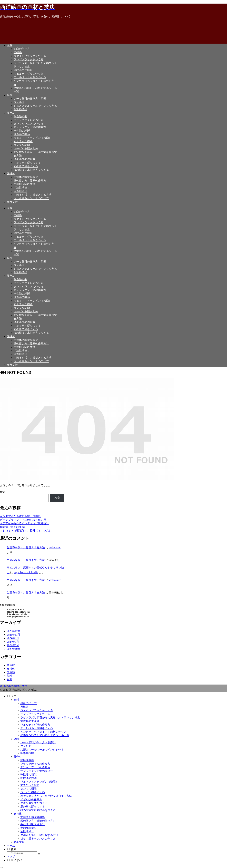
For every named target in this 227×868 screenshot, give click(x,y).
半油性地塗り (28, 828)
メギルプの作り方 (31, 799)
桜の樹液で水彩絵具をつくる (38, 810)
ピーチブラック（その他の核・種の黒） (24, 520)
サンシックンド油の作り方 (37, 771)
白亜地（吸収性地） (33, 824)
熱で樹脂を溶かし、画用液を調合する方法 (46, 796)
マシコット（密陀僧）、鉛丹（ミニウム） (26, 530)
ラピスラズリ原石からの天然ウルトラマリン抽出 (50, 718)
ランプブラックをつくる (35, 714)
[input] (22, 853)
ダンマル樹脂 (28, 789)
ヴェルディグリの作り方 (35, 725)
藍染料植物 (27, 753)
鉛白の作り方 (28, 703)
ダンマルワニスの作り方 (35, 767)
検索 (3, 492)
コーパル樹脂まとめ (33, 792)
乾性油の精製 (28, 774)
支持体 (18, 814)
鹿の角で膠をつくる (33, 807)
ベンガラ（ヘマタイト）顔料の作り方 (43, 732)
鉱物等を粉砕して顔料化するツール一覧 (45, 735)
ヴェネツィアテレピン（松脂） (39, 782)
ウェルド (26, 746)
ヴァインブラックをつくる (37, 710)
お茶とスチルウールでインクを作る (42, 750)
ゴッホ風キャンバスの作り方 (38, 839)
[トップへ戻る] (1, 867)
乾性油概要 (27, 760)
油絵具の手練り (30, 721)
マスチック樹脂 (30, 785)
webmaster (55, 547)
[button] (39, 854)
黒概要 (24, 707)
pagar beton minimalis (26, 572)
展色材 (18, 757)
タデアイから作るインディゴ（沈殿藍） (24, 523)
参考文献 (19, 842)
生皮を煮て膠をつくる (34, 803)
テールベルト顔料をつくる (37, 728)
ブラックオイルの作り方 (35, 764)
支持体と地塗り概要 (33, 817)
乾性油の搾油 (28, 778)
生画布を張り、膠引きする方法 (26, 547)
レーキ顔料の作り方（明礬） (38, 742)
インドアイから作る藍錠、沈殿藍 (20, 516)
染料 (16, 739)
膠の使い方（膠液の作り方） (38, 821)
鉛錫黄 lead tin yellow (12, 527)
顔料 (16, 700)
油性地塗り (27, 831)
